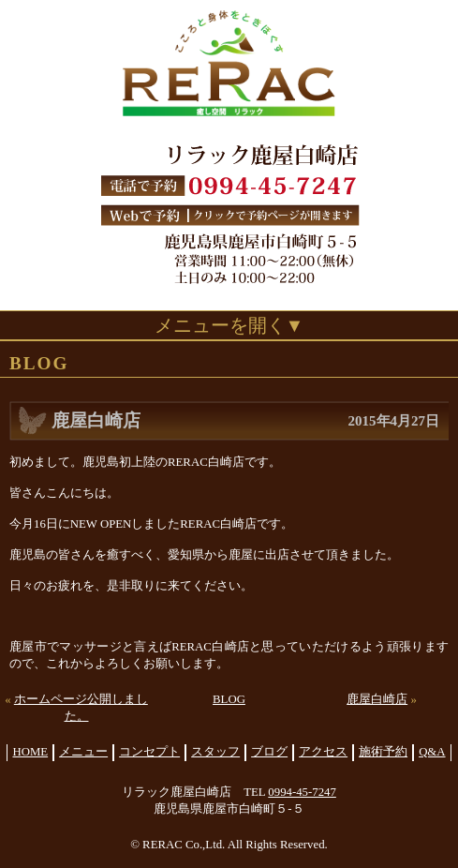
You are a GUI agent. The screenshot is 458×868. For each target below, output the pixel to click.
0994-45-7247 (302, 792)
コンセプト (149, 752)
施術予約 (383, 752)
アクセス (323, 752)
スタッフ (215, 752)
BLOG (229, 699)
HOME (30, 752)
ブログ (269, 752)
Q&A (432, 752)
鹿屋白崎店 (377, 699)
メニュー (83, 752)
